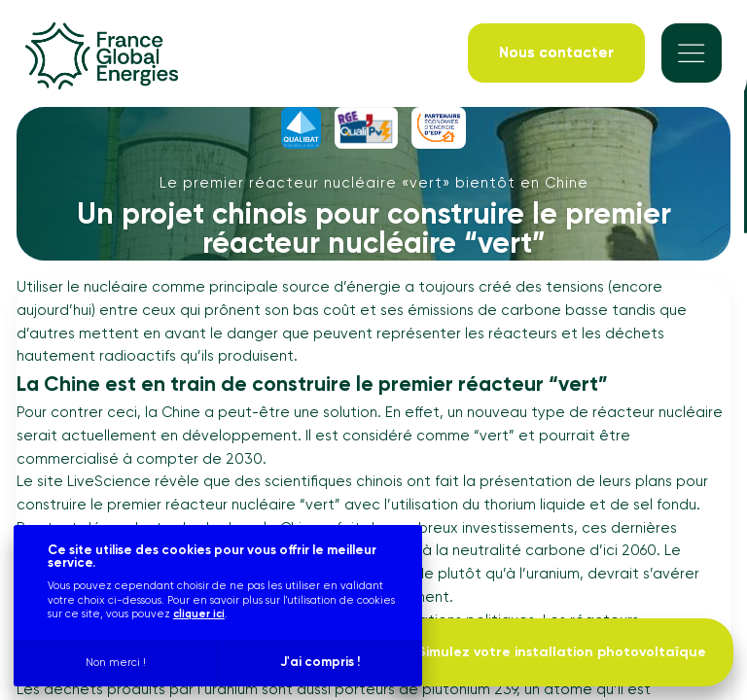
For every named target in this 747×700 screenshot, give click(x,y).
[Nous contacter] (556, 53)
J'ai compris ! (320, 663)
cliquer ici (199, 614)
